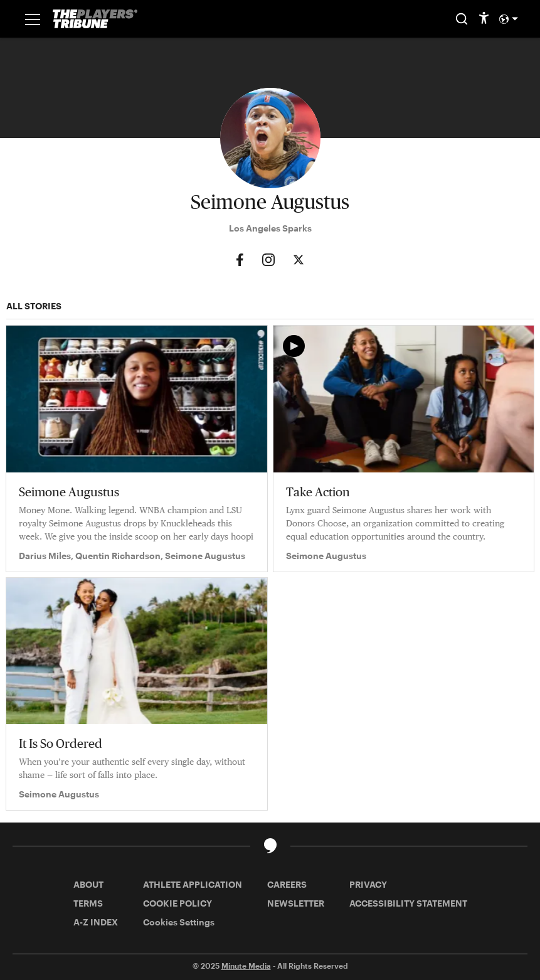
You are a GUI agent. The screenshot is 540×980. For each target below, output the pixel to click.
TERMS (88, 903)
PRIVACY (368, 884)
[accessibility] (484, 19)
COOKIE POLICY (177, 903)
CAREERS (287, 884)
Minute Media (246, 966)
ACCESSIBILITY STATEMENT (408, 903)
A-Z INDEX (96, 922)
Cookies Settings (179, 922)
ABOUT (88, 884)
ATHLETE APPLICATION (193, 884)
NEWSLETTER (296, 903)
